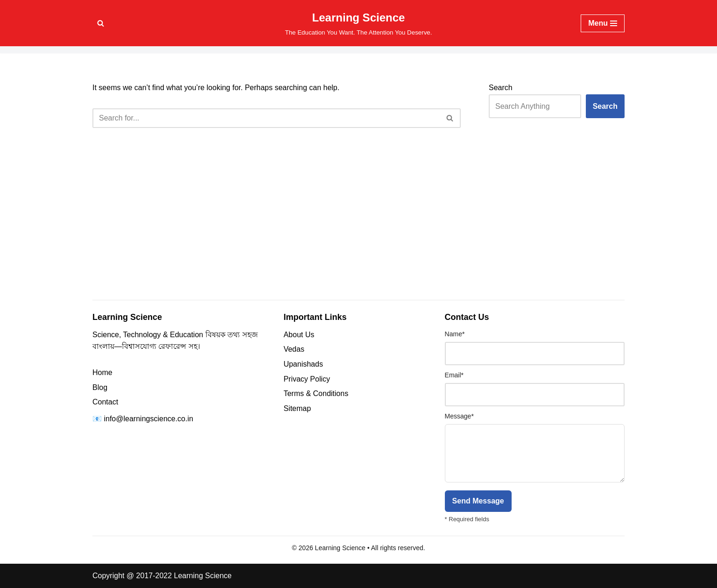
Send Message (478, 501)
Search (501, 88)
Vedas (294, 349)
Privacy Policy (307, 379)
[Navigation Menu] (603, 23)
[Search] (101, 23)
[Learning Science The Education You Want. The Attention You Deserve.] (359, 23)
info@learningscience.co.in (148, 419)
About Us (299, 335)
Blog (100, 387)
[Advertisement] (358, 226)
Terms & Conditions (316, 393)
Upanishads (303, 364)
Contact (105, 402)
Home (102, 372)
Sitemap (297, 408)
